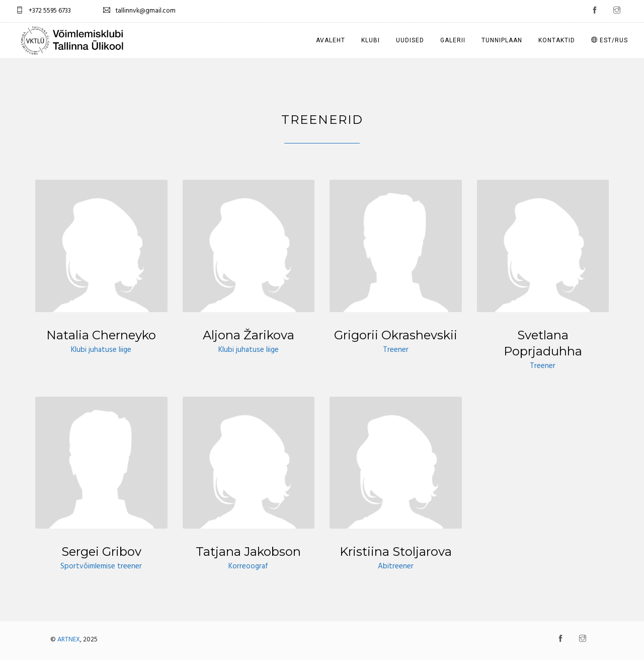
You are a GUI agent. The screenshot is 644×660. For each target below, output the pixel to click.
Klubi (371, 40)
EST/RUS (610, 40)
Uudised (410, 40)
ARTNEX (69, 640)
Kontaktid (557, 40)
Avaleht (331, 40)
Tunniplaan (502, 40)
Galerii (453, 40)
